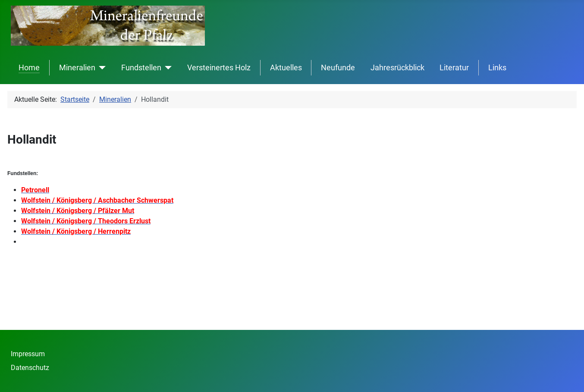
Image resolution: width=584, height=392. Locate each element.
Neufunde (338, 68)
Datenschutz (30, 368)
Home (29, 68)
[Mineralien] (101, 68)
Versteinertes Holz (219, 68)
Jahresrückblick (397, 68)
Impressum (28, 354)
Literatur (454, 68)
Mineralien (77, 68)
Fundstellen (141, 68)
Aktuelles (286, 68)
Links (497, 68)
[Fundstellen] (167, 68)
